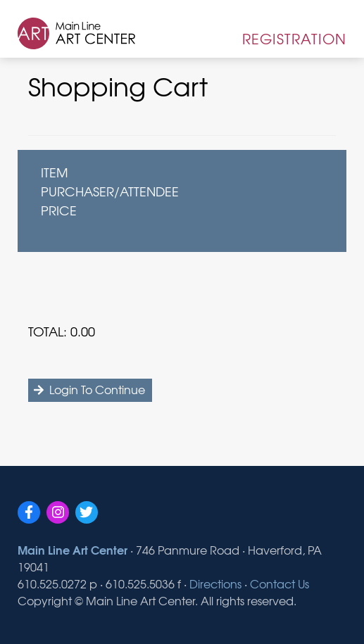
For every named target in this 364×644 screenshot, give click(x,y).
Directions (215, 583)
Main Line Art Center (73, 549)
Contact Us (280, 583)
